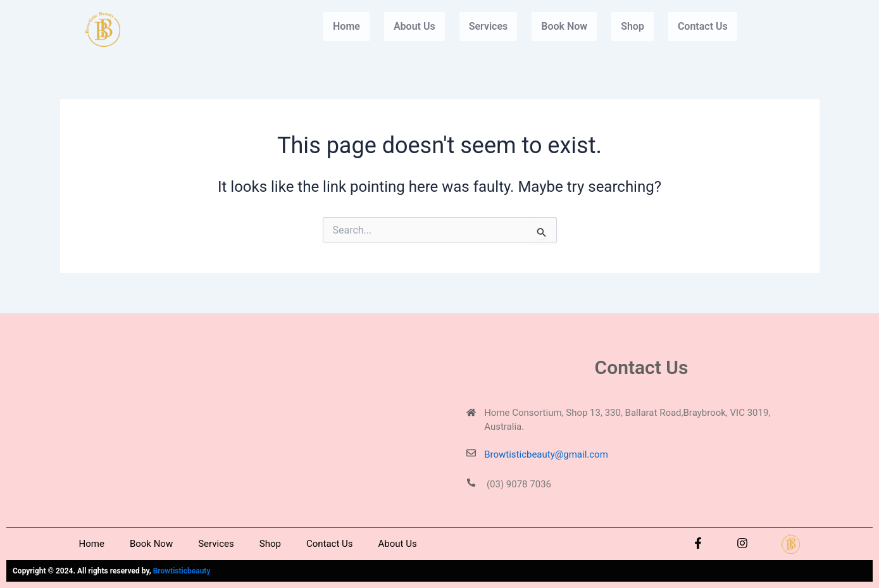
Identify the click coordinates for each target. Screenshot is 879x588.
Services (489, 26)
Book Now (564, 26)
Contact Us (703, 26)
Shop (633, 26)
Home (346, 26)
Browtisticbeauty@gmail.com (546, 454)
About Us (415, 26)
